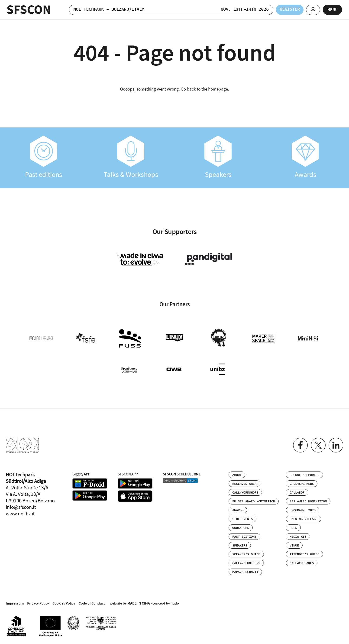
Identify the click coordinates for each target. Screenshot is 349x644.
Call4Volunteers (246, 562)
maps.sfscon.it (245, 571)
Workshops (241, 527)
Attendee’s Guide (304, 553)
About (237, 474)
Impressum (15, 602)
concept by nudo (166, 602)
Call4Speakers (302, 483)
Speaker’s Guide (246, 553)
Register (286, 10)
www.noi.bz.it (20, 513)
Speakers (218, 157)
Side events (242, 518)
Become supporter (304, 474)
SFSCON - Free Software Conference (29, 10)
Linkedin (336, 444)
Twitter (318, 444)
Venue (294, 545)
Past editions (44, 157)
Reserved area (244, 483)
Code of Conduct (92, 602)
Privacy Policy (38, 602)
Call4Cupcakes (302, 562)
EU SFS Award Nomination (254, 501)
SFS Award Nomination (308, 501)
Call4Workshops (245, 492)
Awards (305, 157)
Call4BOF (297, 492)
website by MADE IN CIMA (130, 602)
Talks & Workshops (131, 157)
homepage (218, 89)
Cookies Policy (64, 602)
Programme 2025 (303, 509)
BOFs (293, 527)
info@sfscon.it (21, 506)
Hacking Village (304, 518)
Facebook (299, 444)
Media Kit (298, 536)
